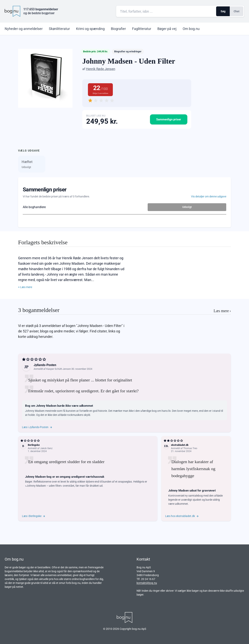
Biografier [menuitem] (118, 29)
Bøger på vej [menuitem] (167, 29)
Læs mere (222, 311)
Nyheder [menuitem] (24, 29)
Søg (223, 11)
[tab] (32, 164)
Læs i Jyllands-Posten (37, 427)
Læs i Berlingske (34, 516)
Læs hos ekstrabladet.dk (182, 516)
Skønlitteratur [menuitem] (59, 29)
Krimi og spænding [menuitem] (90, 29)
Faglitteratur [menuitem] (142, 29)
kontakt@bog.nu (147, 583)
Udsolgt (187, 207)
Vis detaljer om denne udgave (209, 196)
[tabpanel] (124, 202)
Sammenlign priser (169, 119)
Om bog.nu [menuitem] (191, 29)
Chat (237, 11)
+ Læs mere (25, 287)
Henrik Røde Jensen (101, 69)
